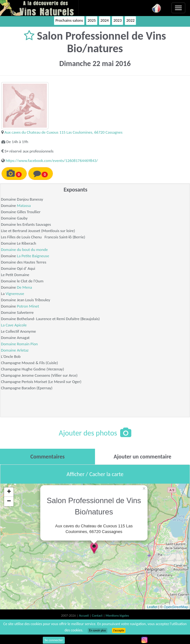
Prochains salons (69, 20)
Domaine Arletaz (15, 350)
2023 (117, 20)
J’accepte (119, 630)
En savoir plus (97, 630)
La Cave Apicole (14, 325)
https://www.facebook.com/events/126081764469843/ (52, 161)
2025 (92, 20)
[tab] (47, 457)
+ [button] (9, 492)
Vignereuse (15, 294)
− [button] (9, 502)
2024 (104, 20)
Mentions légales (117, 616)
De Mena (25, 287)
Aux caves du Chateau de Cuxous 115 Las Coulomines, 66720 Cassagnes (63, 132)
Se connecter (54, 640)
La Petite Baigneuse (33, 256)
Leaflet (152, 607)
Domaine (9, 344)
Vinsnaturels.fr (39, 8)
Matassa (24, 205)
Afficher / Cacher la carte (95, 474)
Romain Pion (27, 344)
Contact (98, 616)
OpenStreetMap (176, 607)
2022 (130, 20)
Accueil (84, 616)
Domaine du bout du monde (24, 250)
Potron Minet (28, 306)
